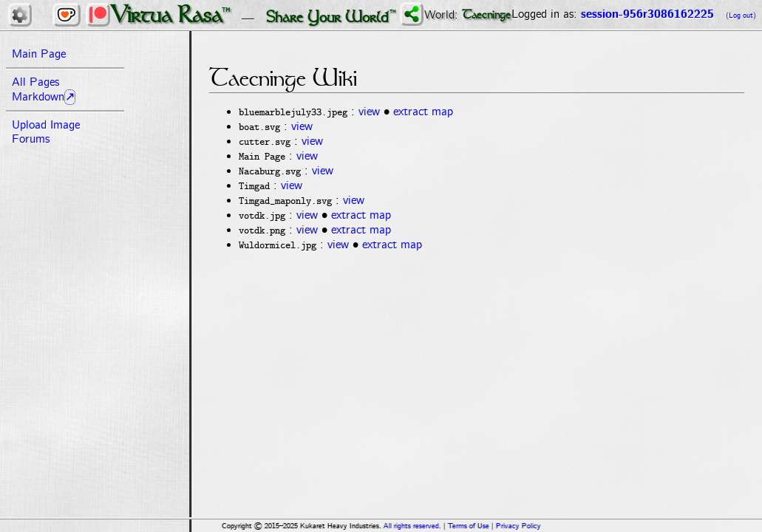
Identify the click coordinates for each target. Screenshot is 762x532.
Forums (31, 139)
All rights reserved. (412, 526)
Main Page (39, 54)
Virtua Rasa (166, 14)
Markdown (38, 97)
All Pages (35, 82)
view (369, 112)
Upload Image (46, 125)
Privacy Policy (518, 526)
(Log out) (741, 16)
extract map (423, 112)
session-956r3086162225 (647, 15)
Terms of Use (469, 526)
